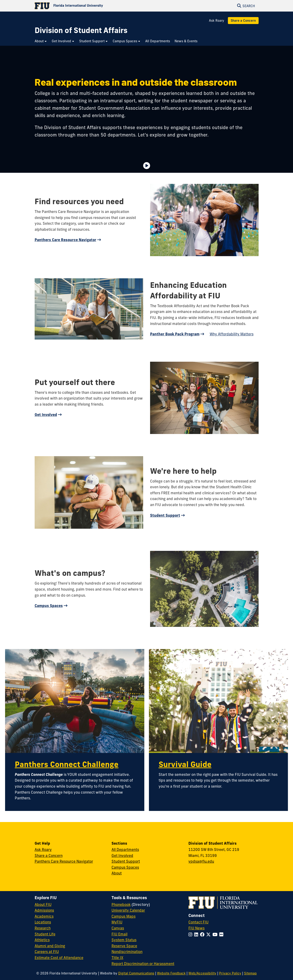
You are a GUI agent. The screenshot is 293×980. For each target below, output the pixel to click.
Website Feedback (171, 973)
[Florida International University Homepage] (91, 6)
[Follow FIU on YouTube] (216, 934)
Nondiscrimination (127, 952)
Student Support (165, 515)
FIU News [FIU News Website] (196, 928)
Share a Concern (243, 21)
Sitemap (250, 973)
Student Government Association (115, 108)
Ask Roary (217, 21)
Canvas (118, 928)
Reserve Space (124, 946)
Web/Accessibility (202, 973)
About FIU (43, 904)
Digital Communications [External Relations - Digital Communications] (136, 973)
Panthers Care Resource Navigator (65, 240)
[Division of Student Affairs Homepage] (81, 30)
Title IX (117, 958)
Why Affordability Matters (232, 334)
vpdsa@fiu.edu (201, 861)
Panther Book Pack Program (175, 334)
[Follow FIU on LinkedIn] (197, 934)
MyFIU (117, 922)
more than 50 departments (106, 135)
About (117, 873)
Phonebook (121, 904)
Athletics (42, 940)
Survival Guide (185, 764)
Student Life (45, 934)
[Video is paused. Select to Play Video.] (147, 166)
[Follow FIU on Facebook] (203, 934)
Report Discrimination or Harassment (143, 964)
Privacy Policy (230, 973)
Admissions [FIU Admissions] (44, 910)
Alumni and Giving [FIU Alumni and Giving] (50, 946)
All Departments (125, 850)
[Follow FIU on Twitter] (209, 934)
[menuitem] (41, 41)
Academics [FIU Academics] (44, 916)
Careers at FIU (47, 952)
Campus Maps (124, 916)
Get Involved (46, 415)
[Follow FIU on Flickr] (222, 934)
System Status (124, 940)
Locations (43, 922)
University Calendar (128, 910)
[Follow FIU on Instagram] (191, 934)
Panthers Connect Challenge (67, 764)
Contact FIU (198, 922)
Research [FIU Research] (43, 928)
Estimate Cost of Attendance (59, 958)
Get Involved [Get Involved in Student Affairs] (122, 856)
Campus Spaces (49, 606)
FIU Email (119, 934)
